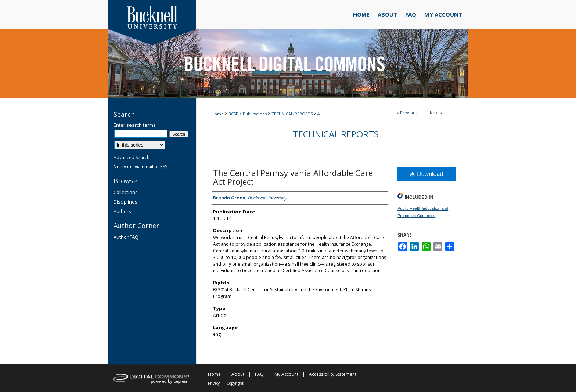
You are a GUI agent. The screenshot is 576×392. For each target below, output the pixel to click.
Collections (126, 192)
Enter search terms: (135, 125)
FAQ (259, 374)
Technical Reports (336, 134)
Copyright (235, 383)
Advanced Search (132, 157)
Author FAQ (126, 237)
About (238, 374)
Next (434, 113)
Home (218, 114)
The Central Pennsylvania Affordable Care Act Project (293, 177)
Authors (122, 211)
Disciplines (125, 202)
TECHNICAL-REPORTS (292, 114)
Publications (255, 114)
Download (427, 174)
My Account (286, 374)
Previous (409, 113)
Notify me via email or (140, 167)
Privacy (214, 383)
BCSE (233, 114)
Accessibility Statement (333, 374)
